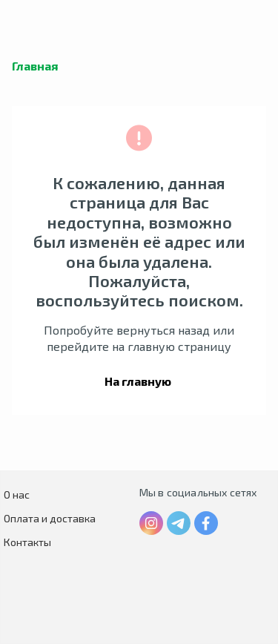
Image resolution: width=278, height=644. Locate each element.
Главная (35, 66)
